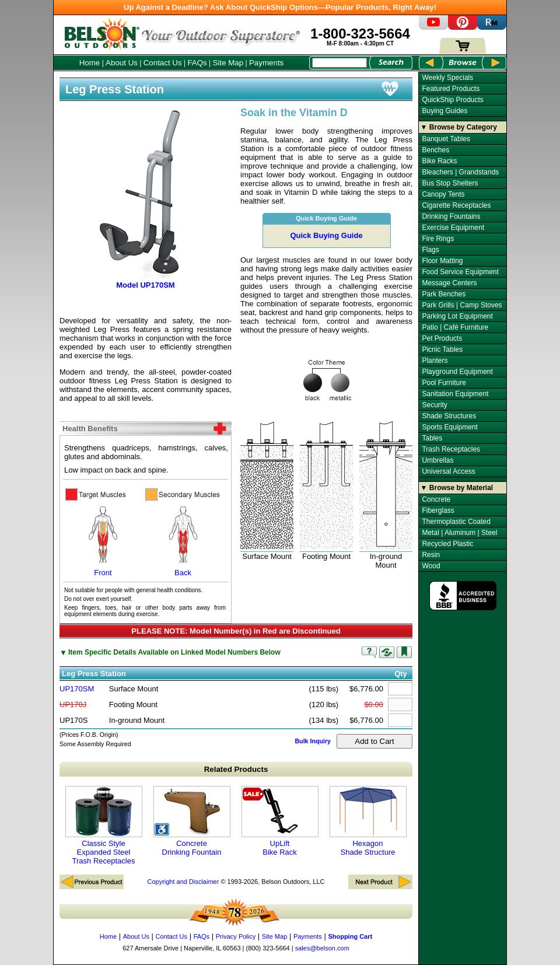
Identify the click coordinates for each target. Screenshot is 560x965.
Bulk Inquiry (313, 741)
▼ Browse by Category (459, 127)
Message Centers (449, 283)
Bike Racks (439, 161)
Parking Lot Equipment (457, 316)
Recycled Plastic (447, 544)
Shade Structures (449, 416)
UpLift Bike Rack (280, 821)
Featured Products (451, 89)
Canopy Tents (443, 194)
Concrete (436, 499)
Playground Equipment (457, 372)
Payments (266, 63)
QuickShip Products (452, 100)
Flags (430, 250)
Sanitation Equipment (455, 394)
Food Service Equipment (460, 272)
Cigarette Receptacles (456, 205)
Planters (435, 361)
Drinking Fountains (451, 216)
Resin (431, 555)
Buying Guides (444, 111)
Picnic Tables (442, 349)
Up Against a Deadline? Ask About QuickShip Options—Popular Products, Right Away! (280, 7)
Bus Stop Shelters (450, 183)
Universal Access (448, 471)
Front (103, 540)
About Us (122, 63)
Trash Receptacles (451, 449)
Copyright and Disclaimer (183, 882)
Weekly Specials (447, 78)
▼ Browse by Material (457, 488)
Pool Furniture (444, 383)
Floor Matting (442, 261)
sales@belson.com (322, 948)
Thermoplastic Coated (456, 522)
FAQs (197, 63)
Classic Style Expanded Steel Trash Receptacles (104, 826)
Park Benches (444, 294)
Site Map (228, 63)
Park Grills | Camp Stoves (462, 305)
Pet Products (442, 338)
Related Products (236, 769)
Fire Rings (438, 239)
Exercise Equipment (453, 228)
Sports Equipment (449, 427)
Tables (432, 438)
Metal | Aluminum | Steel (459, 533)
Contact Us (163, 63)
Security (434, 405)
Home (90, 63)
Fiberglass (438, 511)
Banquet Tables (446, 139)
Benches (435, 150)
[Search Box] (339, 63)
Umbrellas (437, 460)
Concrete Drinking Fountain (192, 821)
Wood (431, 566)
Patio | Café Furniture (455, 327)
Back (183, 540)
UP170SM (77, 689)
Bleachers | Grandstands (460, 172)
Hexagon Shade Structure (368, 821)
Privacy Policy (236, 936)
